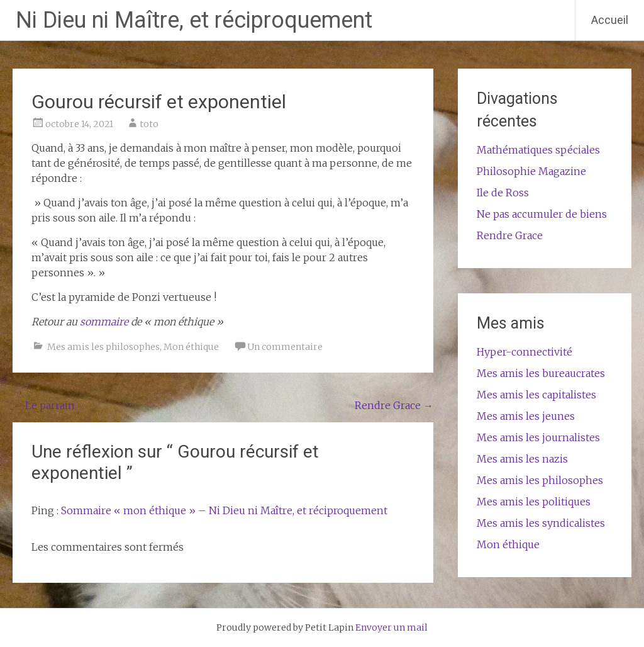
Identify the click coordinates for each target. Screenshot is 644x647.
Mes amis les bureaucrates (541, 373)
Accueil (610, 20)
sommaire (105, 322)
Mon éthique (191, 347)
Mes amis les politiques (534, 502)
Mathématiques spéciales (538, 150)
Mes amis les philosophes (103, 347)
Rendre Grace (394, 405)
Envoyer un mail (391, 627)
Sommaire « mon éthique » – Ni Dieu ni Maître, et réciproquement (224, 510)
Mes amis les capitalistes (536, 395)
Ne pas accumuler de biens (542, 214)
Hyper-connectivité (525, 352)
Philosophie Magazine (531, 171)
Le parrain (44, 405)
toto (149, 124)
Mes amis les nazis (522, 459)
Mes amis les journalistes (538, 437)
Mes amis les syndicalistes (541, 523)
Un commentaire (285, 347)
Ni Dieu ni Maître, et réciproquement (194, 20)
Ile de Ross (503, 193)
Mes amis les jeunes (526, 416)
